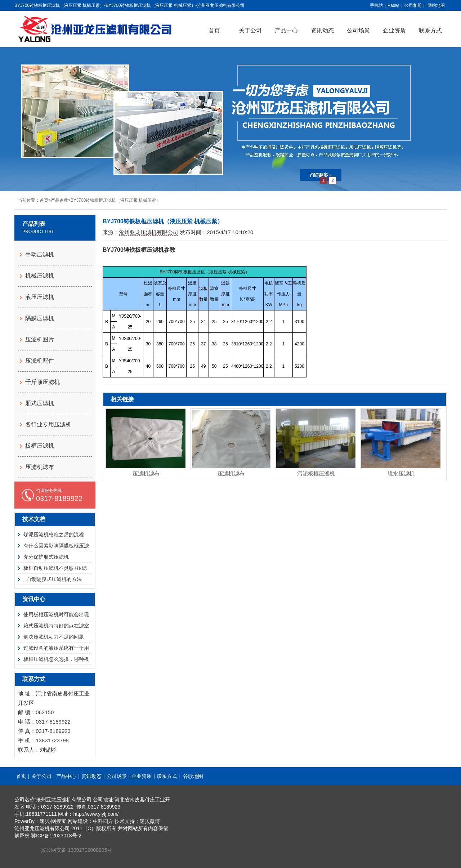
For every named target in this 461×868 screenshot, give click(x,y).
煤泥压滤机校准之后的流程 (54, 534)
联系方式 (430, 30)
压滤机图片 (40, 339)
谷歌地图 (193, 776)
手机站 (376, 5)
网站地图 (436, 5)
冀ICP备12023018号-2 (56, 836)
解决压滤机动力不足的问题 (54, 637)
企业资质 (394, 30)
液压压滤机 (40, 297)
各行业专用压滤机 (48, 424)
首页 (214, 30)
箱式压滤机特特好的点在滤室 (56, 626)
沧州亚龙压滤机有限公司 (149, 232)
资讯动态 (322, 30)
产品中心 (286, 30)
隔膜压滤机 (40, 318)
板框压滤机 (40, 446)
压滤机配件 (40, 361)
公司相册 (413, 5)
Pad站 (393, 5)
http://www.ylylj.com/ (96, 814)
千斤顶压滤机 (42, 382)
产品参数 (59, 200)
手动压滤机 (40, 254)
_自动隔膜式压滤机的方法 (53, 579)
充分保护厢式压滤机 (46, 557)
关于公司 (250, 30)
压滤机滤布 (146, 473)
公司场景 (358, 30)
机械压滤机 (40, 276)
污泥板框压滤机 (316, 473)
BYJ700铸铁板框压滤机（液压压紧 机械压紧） (115, 200)
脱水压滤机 (401, 473)
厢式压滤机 (40, 403)
